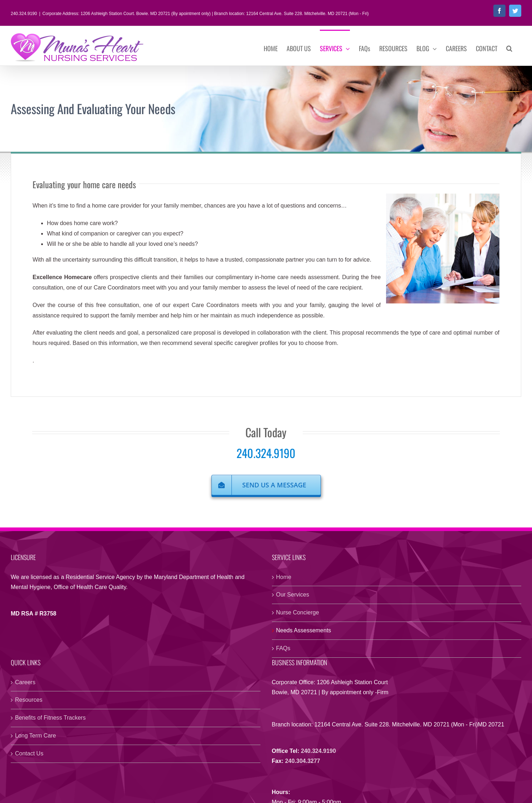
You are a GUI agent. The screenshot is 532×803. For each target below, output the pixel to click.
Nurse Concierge (298, 612)
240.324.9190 (266, 453)
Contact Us (29, 753)
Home (284, 577)
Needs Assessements (304, 630)
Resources (29, 700)
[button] (509, 48)
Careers (25, 682)
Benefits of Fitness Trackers (50, 718)
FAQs (283, 648)
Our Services (293, 595)
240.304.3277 (303, 761)
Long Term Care (35, 736)
